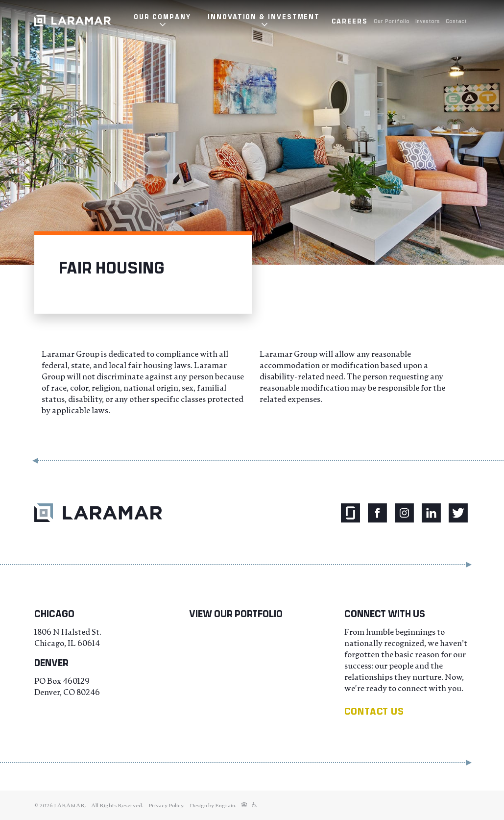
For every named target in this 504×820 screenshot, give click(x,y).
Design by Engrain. (213, 805)
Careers (350, 21)
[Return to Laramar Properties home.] (98, 513)
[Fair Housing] (244, 805)
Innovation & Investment (264, 16)
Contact (456, 21)
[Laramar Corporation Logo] (72, 21)
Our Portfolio (392, 21)
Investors (428, 21)
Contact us (374, 711)
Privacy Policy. (167, 805)
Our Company (162, 16)
